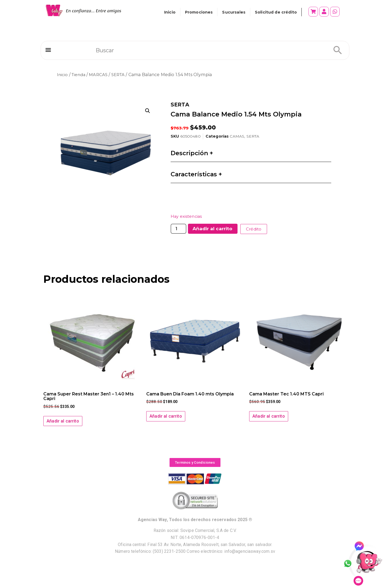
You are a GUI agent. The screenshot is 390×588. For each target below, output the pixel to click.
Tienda (79, 75)
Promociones (199, 12)
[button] (48, 51)
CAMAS (237, 136)
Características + (196, 174)
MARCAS (100, 75)
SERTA (121, 75)
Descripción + (192, 153)
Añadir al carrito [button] (63, 421)
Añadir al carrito (212, 229)
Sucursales (234, 12)
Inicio (170, 12)
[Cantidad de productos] (178, 229)
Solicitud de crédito (276, 12)
